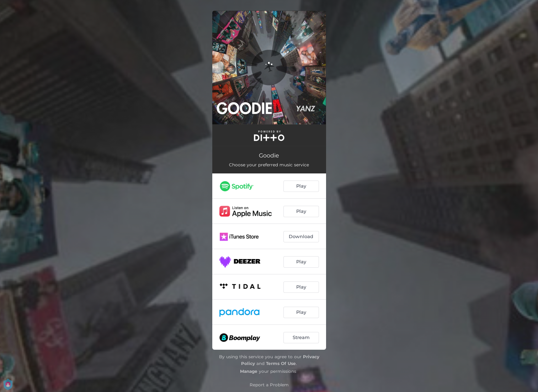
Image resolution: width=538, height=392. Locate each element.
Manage (249, 371)
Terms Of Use (281, 363)
